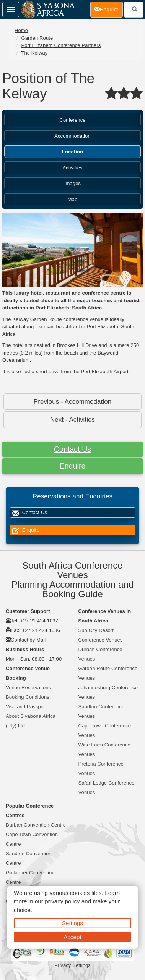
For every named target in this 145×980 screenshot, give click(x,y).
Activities (72, 168)
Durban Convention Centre (36, 825)
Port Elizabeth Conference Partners (61, 45)
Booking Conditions (28, 697)
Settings (72, 923)
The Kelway (34, 53)
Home (21, 30)
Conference (72, 120)
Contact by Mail (28, 640)
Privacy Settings (72, 965)
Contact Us (72, 449)
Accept (72, 937)
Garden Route (37, 38)
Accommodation (72, 136)
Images (72, 183)
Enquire (73, 466)
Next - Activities (72, 420)
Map (73, 199)
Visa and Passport (26, 707)
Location (72, 152)
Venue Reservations (28, 687)
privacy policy (62, 901)
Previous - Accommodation (72, 402)
